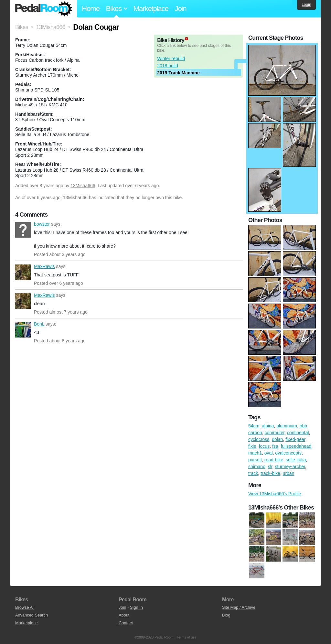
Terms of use (187, 637)
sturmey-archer (290, 467)
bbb (303, 426)
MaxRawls (23, 272)
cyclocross (259, 439)
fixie (252, 446)
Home (91, 9)
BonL (23, 330)
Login (306, 5)
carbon (255, 433)
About (124, 615)
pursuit (255, 460)
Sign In (136, 607)
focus (264, 446)
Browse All (25, 607)
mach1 (255, 453)
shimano (257, 467)
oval (269, 453)
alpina (268, 426)
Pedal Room (44, 9)
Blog (226, 615)
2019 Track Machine (178, 73)
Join (181, 9)
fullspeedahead (296, 446)
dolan (277, 439)
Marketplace (151, 9)
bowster (23, 230)
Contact (126, 623)
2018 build (168, 66)
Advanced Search (32, 615)
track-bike (270, 473)
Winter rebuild (171, 59)
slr (270, 467)
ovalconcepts (288, 453)
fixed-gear (295, 439)
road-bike (274, 460)
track (253, 473)
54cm (254, 426)
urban (289, 473)
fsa (275, 446)
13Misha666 (83, 186)
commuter (275, 433)
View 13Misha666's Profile (275, 494)
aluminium (287, 426)
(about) (187, 39)
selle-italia (296, 460)
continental (298, 433)
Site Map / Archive (239, 607)
